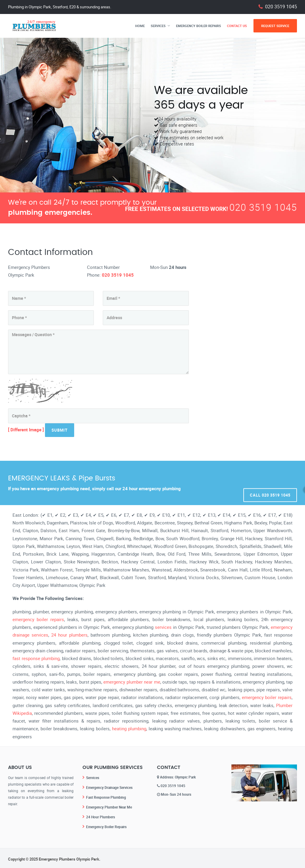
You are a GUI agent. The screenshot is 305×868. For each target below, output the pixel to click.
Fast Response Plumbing (106, 797)
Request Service (275, 26)
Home (140, 26)
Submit (60, 430)
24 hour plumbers (69, 635)
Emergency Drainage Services (109, 787)
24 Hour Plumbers (101, 816)
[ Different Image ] (26, 430)
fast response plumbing (36, 658)
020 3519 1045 (281, 7)
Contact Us (237, 26)
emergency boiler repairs (38, 619)
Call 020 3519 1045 (270, 483)
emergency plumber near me (132, 682)
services (163, 627)
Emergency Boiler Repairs (199, 26)
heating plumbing (129, 728)
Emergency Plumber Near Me (109, 806)
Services (158, 26)
